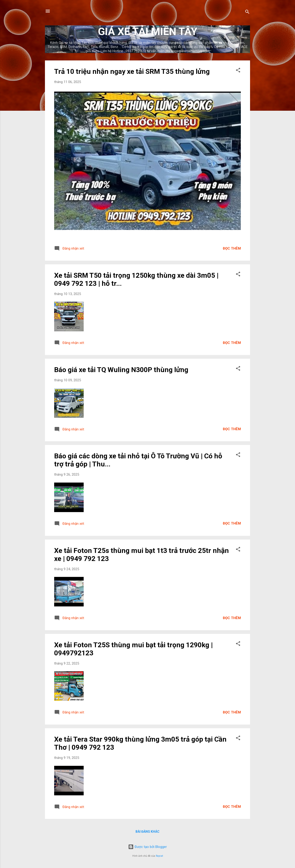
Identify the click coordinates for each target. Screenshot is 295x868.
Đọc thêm (232, 248)
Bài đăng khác (147, 832)
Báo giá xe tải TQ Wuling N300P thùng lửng (121, 370)
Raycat (159, 856)
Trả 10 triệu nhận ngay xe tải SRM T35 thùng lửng (132, 71)
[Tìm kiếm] (247, 13)
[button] (238, 71)
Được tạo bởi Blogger (147, 847)
